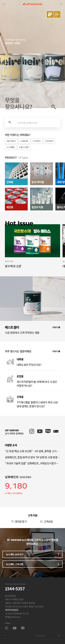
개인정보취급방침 (12, 610)
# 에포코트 (24, 141)
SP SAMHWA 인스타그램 (32, 431)
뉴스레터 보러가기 (32, 554)
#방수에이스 (11, 141)
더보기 (56, 327)
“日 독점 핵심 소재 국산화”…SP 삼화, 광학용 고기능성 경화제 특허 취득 (32, 451)
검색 (10, 122)
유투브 (15, 628)
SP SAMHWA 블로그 (48, 431)
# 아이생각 (49, 141)
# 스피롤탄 (11, 147)
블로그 (23, 628)
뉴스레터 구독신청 (32, 564)
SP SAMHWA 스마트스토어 (56, 431)
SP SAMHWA (33, 4)
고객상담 (48, 521)
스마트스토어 (6, 635)
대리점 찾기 (21, 521)
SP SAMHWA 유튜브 (40, 431)
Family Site (48, 636)
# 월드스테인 (24, 147)
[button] (4, 4)
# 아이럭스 (37, 141)
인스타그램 (6, 628)
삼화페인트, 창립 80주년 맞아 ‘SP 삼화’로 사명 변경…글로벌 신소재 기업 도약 (32, 457)
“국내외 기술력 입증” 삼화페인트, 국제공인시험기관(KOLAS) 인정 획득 (32, 463)
